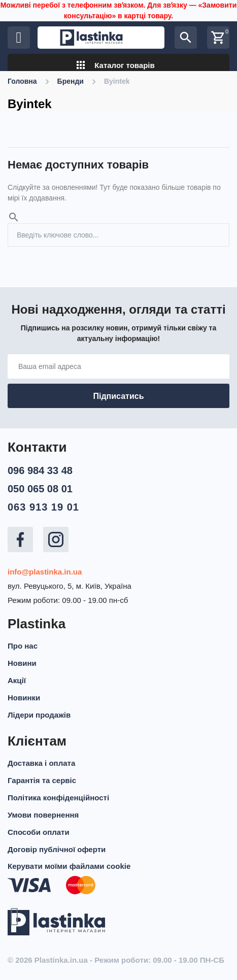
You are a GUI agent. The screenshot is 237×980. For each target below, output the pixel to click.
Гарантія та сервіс (42, 780)
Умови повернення (43, 815)
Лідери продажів (39, 715)
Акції (17, 680)
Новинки (24, 698)
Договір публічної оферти (57, 849)
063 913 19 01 (43, 507)
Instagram (56, 539)
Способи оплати (39, 832)
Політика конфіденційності (58, 798)
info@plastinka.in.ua (45, 572)
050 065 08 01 (40, 489)
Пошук (218, 229)
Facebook (20, 539)
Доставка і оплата (41, 763)
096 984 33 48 (40, 470)
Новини (22, 663)
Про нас (23, 646)
